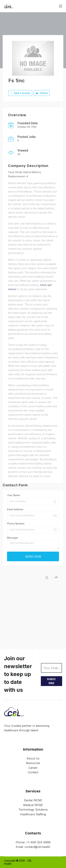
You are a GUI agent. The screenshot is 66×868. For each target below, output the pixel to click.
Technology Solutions (33, 810)
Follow (42, 93)
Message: (13, 538)
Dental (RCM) (33, 800)
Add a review (20, 93)
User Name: (14, 495)
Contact (33, 772)
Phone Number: (16, 524)
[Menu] (61, 6)
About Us (33, 758)
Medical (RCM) (33, 805)
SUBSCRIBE (51, 681)
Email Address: (15, 509)
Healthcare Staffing (33, 814)
